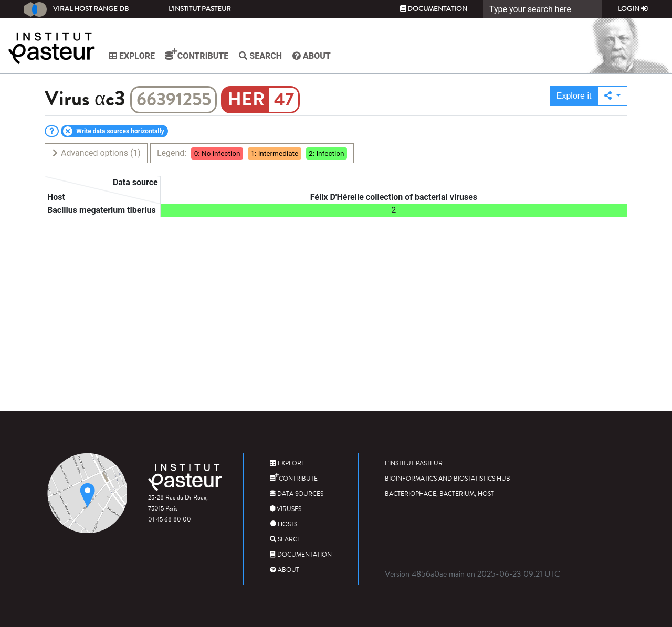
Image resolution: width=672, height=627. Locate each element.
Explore (132, 56)
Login (633, 9)
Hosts (283, 524)
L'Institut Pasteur (200, 9)
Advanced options (96, 153)
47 (284, 100)
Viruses (286, 509)
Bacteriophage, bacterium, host (439, 494)
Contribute (197, 55)
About (312, 56)
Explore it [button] (574, 96)
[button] (612, 96)
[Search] (543, 9)
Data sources (297, 494)
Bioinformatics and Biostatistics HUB (448, 479)
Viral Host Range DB (76, 9)
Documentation (434, 9)
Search (260, 56)
